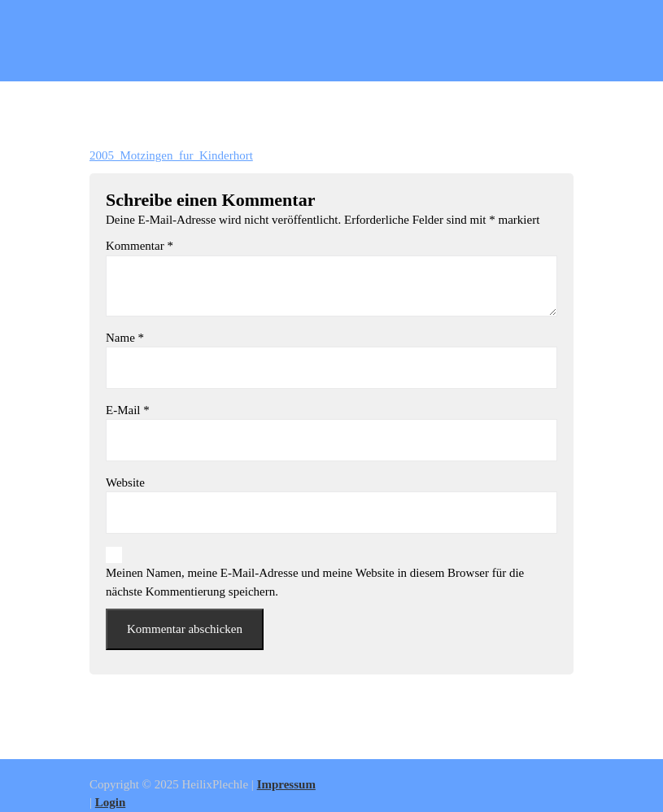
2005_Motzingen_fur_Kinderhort (171, 155)
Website (125, 482)
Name (125, 338)
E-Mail (128, 410)
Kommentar (140, 246)
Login (111, 802)
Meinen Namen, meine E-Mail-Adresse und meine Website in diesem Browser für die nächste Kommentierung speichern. (315, 582)
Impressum (286, 784)
